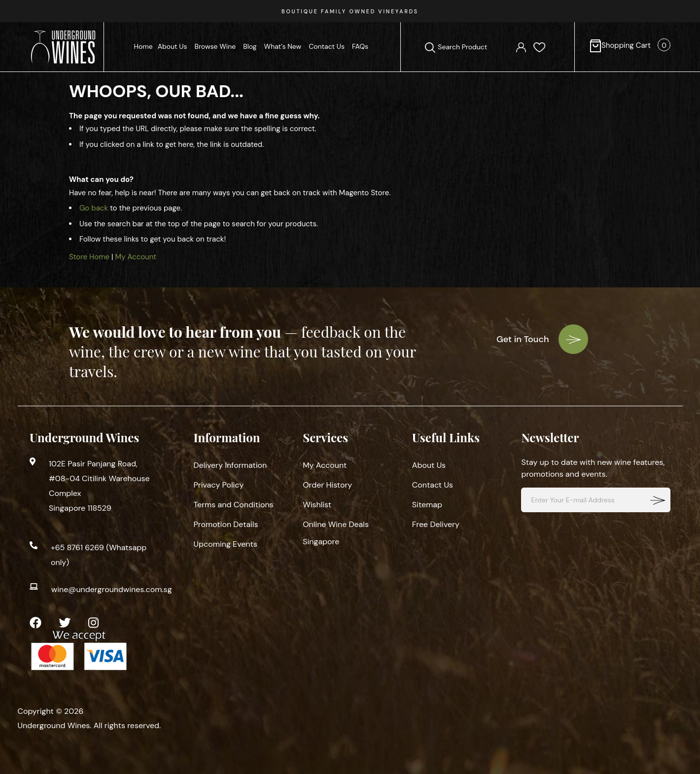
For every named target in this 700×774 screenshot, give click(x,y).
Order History (327, 485)
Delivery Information (230, 465)
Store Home (89, 257)
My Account (136, 257)
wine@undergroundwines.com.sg (112, 589)
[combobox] (472, 47)
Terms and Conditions (234, 505)
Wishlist (317, 505)
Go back (94, 208)
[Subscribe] (658, 500)
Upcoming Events (226, 544)
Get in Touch (542, 339)
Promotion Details (226, 524)
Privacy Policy (219, 485)
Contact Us (433, 485)
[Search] (430, 48)
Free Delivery (436, 524)
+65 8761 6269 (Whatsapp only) (99, 555)
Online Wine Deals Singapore (336, 533)
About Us (429, 465)
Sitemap (427, 505)
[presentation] (35, 11)
